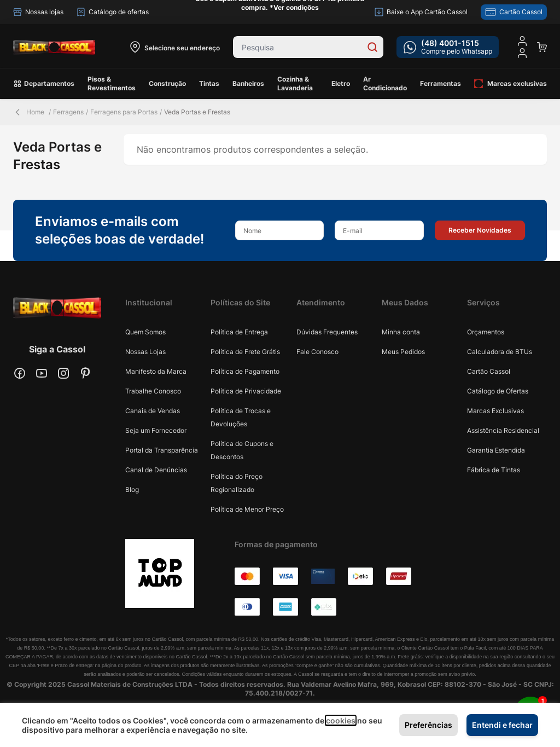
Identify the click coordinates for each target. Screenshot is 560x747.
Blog (132, 490)
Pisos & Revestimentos (112, 83)
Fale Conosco (317, 352)
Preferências (428, 725)
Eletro (341, 83)
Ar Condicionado (385, 83)
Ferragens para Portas (124, 112)
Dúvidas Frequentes (327, 332)
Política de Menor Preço (247, 509)
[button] (480, 230)
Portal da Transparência (162, 450)
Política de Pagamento (245, 371)
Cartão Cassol (489, 371)
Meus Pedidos (403, 352)
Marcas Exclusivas (495, 411)
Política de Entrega (239, 332)
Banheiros (248, 83)
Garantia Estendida (496, 450)
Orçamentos (486, 332)
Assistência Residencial (503, 430)
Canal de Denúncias (156, 470)
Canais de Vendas (153, 411)
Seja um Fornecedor (156, 430)
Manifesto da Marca (156, 371)
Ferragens (68, 112)
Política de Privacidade (246, 391)
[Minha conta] (522, 41)
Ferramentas (441, 83)
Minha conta (401, 332)
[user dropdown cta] (522, 53)
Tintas (209, 83)
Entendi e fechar (502, 725)
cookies (341, 720)
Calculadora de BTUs (500, 352)
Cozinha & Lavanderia (295, 83)
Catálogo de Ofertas (498, 391)
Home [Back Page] (29, 112)
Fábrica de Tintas (494, 470)
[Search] (372, 47)
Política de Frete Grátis (245, 352)
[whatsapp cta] (448, 47)
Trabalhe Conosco (153, 391)
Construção (167, 83)
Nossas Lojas (145, 352)
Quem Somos (145, 332)
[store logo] (54, 47)
